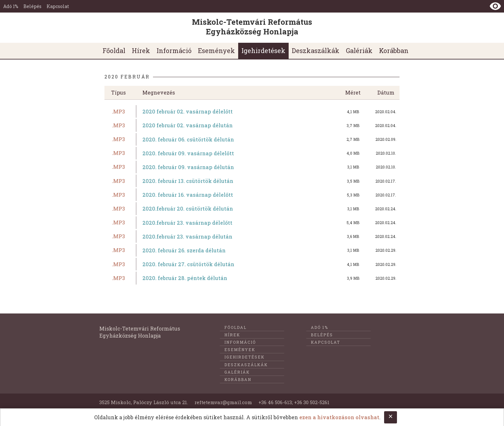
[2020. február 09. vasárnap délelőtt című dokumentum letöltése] (252, 153)
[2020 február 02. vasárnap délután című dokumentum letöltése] (252, 125)
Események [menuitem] (216, 50)
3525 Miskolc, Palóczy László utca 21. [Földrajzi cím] (144, 402)
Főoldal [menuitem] (114, 50)
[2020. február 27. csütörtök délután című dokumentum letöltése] (252, 264)
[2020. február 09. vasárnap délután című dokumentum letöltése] (252, 167)
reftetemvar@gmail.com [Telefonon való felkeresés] (223, 402)
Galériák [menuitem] (359, 50)
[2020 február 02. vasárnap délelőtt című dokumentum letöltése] (252, 111)
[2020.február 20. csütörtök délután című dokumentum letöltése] (252, 208)
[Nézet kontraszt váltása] (495, 6)
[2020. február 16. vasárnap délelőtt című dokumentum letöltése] (252, 195)
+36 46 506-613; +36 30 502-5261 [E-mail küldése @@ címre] (294, 402)
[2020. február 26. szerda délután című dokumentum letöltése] (252, 250)
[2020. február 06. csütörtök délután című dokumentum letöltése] (252, 139)
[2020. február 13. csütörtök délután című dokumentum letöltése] (252, 181)
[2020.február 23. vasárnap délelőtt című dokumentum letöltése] (252, 223)
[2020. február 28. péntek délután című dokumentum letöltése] (252, 278)
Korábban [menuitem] (394, 50)
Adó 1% (11, 6)
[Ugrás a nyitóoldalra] (252, 28)
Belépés (32, 6)
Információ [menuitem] (174, 50)
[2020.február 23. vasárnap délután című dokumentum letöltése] (252, 236)
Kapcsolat (58, 6)
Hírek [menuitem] (141, 50)
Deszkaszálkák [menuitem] (316, 50)
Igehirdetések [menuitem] (263, 50)
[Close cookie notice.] (391, 417)
